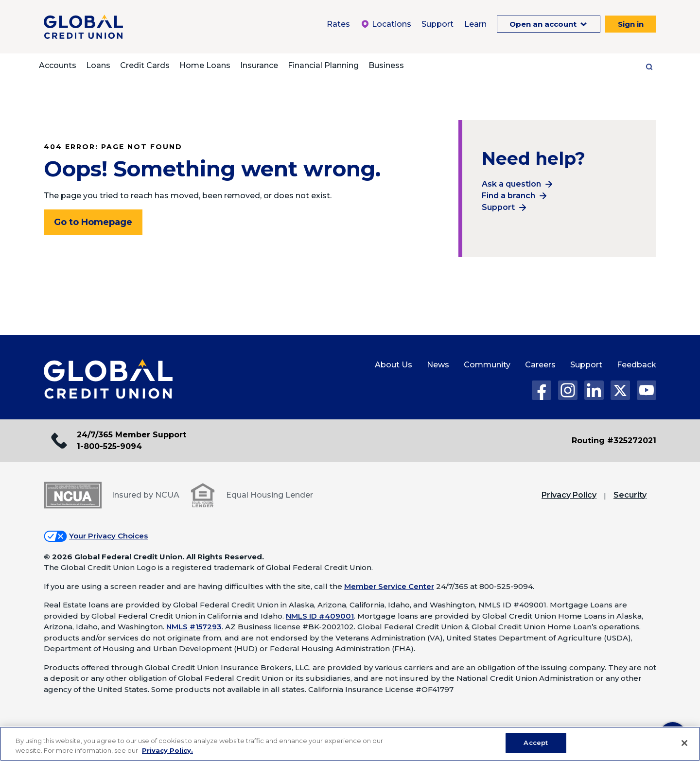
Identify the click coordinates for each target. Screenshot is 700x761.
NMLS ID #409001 (320, 616)
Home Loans (205, 65)
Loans (98, 65)
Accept (536, 743)
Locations (386, 24)
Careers (540, 365)
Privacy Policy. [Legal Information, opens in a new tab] (167, 750)
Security (630, 495)
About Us (394, 365)
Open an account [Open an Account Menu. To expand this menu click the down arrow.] (544, 24)
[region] (350, 744)
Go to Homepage (93, 222)
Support (498, 207)
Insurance (259, 65)
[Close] (684, 743)
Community (487, 365)
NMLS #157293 (194, 627)
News (438, 365)
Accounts (58, 65)
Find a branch (508, 196)
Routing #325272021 (614, 441)
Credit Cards (145, 65)
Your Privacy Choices (108, 536)
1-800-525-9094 (109, 446)
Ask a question (511, 184)
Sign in (631, 24)
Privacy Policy (569, 495)
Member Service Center (389, 586)
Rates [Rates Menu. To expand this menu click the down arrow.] (338, 24)
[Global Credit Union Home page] (108, 380)
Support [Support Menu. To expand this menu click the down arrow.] (437, 24)
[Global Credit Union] (83, 27)
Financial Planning (323, 65)
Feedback (637, 365)
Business (386, 65)
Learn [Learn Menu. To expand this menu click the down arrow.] (475, 24)
